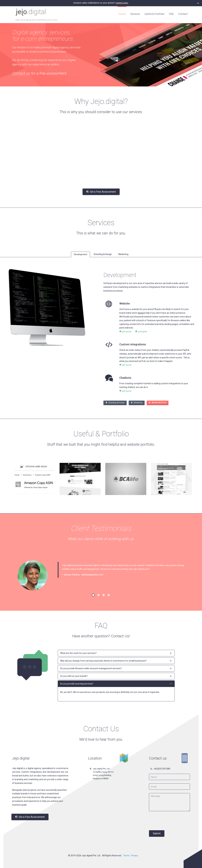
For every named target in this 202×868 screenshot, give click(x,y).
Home (122, 14)
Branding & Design (115, 402)
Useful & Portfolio (155, 14)
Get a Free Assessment (101, 191)
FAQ (171, 14)
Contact (183, 14)
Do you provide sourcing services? (116, 683)
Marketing (137, 402)
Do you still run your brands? (116, 676)
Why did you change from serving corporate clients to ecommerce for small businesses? (116, 660)
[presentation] (173, 820)
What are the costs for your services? (116, 653)
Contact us (21, 73)
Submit (157, 833)
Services (135, 14)
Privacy (134, 855)
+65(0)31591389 (162, 768)
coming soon (122, 3)
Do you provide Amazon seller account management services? (116, 668)
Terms (126, 855)
